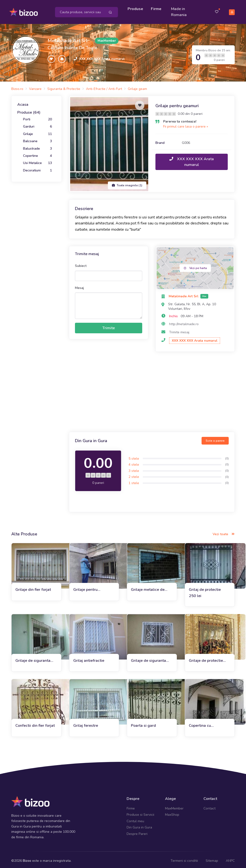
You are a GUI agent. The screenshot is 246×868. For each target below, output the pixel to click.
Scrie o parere (215, 439)
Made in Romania (180, 11)
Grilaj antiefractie (89, 658)
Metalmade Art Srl (68, 38)
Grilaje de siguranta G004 (148, 659)
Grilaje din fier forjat (33, 587)
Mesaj (79, 285)
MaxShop (172, 812)
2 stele (134, 475)
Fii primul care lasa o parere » (186, 124)
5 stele (134, 456)
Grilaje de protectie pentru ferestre (206, 659)
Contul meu (135, 819)
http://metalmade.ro (184, 322)
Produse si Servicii (140, 812)
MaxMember (174, 806)
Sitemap (212, 859)
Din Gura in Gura (139, 825)
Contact (209, 806)
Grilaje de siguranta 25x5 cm (33, 659)
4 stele (134, 462)
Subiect (81, 264)
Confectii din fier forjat (35, 723)
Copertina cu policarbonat (200, 724)
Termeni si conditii (184, 859)
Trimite (109, 326)
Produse (137, 8)
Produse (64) (29, 110)
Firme (157, 8)
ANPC (230, 859)
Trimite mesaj (179, 330)
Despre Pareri (137, 831)
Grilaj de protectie (205, 587)
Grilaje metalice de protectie (148, 588)
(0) (227, 456)
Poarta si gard (143, 723)
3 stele (134, 469)
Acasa (23, 102)
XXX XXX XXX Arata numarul (102, 57)
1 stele (134, 481)
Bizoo (27, 859)
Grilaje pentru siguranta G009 (87, 588)
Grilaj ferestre (86, 723)
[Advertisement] (152, 390)
